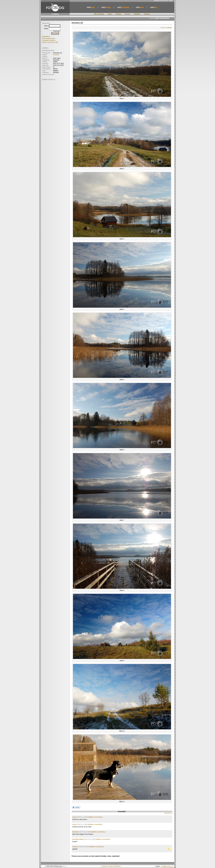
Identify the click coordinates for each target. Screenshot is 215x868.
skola (140, 7)
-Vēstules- (147, 14)
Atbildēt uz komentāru (95, 817)
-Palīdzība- (137, 14)
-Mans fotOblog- (99, 14)
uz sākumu (55, 14)
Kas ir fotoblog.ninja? (49, 38)
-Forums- (127, 14)
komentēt (167, 813)
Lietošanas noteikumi (107, 866)
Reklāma (118, 866)
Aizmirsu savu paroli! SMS (50, 42)
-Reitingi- (118, 14)
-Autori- (110, 14)
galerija (106, 7)
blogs (91, 7)
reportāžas (123, 7)
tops (154, 7)
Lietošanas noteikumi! (49, 40)
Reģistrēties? (46, 37)
